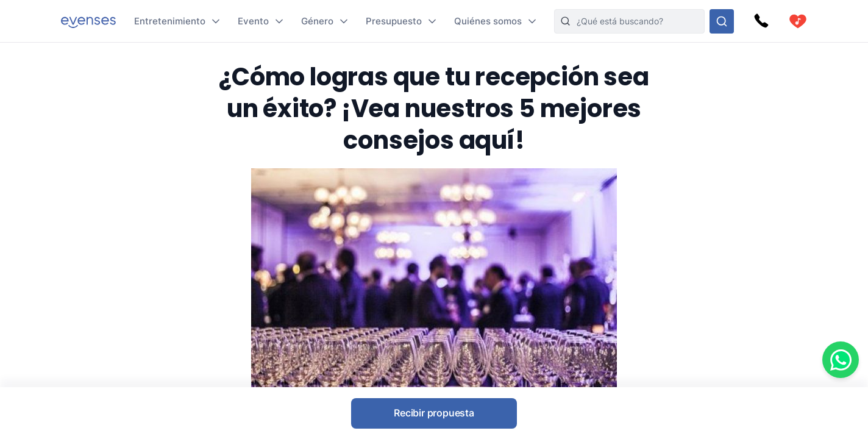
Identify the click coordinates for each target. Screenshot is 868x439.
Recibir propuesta (434, 413)
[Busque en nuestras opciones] (722, 21)
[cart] (798, 21)
